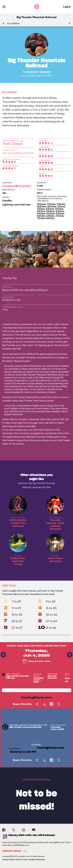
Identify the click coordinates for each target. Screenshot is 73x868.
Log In (67, 7)
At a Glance (13, 23)
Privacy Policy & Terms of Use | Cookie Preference (24, 860)
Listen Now (15, 851)
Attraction (31, 72)
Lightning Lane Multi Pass (16, 205)
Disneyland (45, 72)
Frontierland (9, 186)
